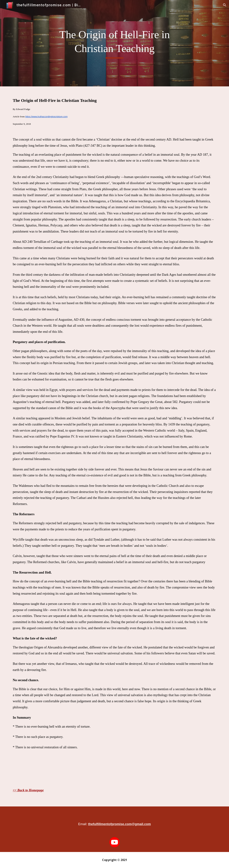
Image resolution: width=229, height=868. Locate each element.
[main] (115, 43)
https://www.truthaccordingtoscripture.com (46, 117)
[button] (225, 5)
